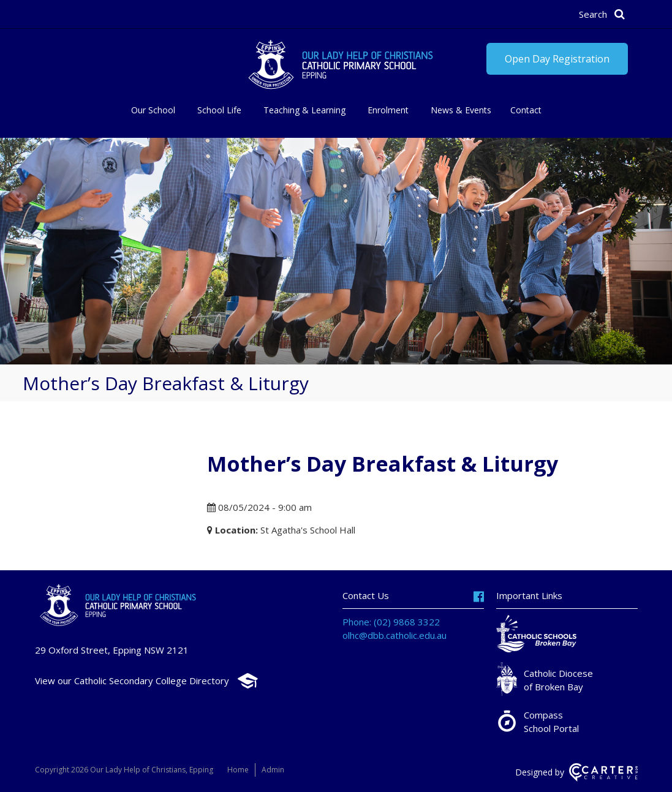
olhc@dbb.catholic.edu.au (395, 635)
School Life (219, 110)
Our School (153, 110)
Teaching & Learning (304, 110)
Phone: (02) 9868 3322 (391, 622)
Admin (273, 770)
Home (238, 770)
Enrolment (388, 110)
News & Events (461, 110)
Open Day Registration (557, 59)
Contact (526, 110)
